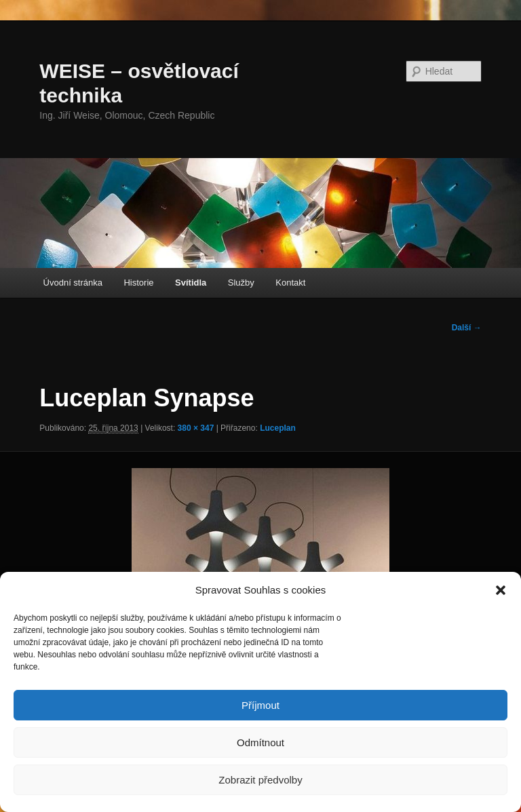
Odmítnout (260, 742)
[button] (501, 590)
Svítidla (191, 283)
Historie (138, 283)
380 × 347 (196, 428)
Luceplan (278, 428)
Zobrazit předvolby (260, 780)
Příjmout (260, 705)
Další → (467, 328)
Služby (241, 283)
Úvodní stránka (73, 283)
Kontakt (290, 283)
